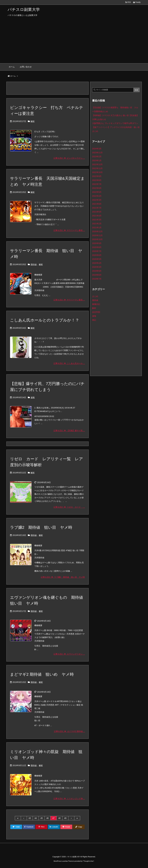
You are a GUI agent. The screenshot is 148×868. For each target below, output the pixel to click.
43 (30, 818)
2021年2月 (97, 224)
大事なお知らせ (99, 119)
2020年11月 (97, 235)
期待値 (34, 264)
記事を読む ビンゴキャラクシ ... (69, 158)
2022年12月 (97, 164)
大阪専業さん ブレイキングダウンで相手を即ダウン (115, 123)
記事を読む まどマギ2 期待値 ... (69, 731)
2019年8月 (97, 275)
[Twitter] (16, 827)
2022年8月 (97, 180)
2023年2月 (97, 157)
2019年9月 (97, 271)
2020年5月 (97, 259)
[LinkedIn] (54, 827)
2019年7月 (97, 279)
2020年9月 (97, 243)
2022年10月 (97, 172)
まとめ (95, 296)
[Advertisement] (74, 42)
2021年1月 (97, 228)
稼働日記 (96, 304)
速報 (33, 397)
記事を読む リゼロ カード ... (69, 507)
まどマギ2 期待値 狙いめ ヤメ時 (42, 674)
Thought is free (88, 861)
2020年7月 (97, 251)
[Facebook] (29, 827)
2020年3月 (97, 267)
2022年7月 (97, 184)
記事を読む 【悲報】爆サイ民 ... (69, 431)
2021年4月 (97, 216)
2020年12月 (97, 231)
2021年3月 (97, 220)
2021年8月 (97, 204)
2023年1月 (97, 160)
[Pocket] (66, 827)
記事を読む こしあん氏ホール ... (69, 363)
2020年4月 (97, 263)
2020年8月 (97, 247)
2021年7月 (97, 208)
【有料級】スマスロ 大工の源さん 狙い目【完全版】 (115, 115)
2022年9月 (97, 176)
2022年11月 (97, 168)
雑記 (94, 320)
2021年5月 (97, 212)
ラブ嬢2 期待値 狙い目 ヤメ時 (41, 527)
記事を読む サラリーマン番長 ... (69, 230)
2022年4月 (97, 196)
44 (36, 818)
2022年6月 (97, 188)
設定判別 (96, 312)
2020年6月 (97, 255)
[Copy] (79, 827)
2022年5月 (97, 192)
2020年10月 (97, 239)
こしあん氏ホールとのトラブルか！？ (45, 320)
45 (42, 818)
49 (65, 818)
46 (47, 818)
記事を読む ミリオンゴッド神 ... (69, 799)
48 (59, 818)
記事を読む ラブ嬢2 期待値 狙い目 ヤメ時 (63, 577)
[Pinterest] (41, 827)
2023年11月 (97, 153)
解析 (33, 121)
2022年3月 (97, 200)
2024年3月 (97, 149)
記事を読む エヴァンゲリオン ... (69, 654)
